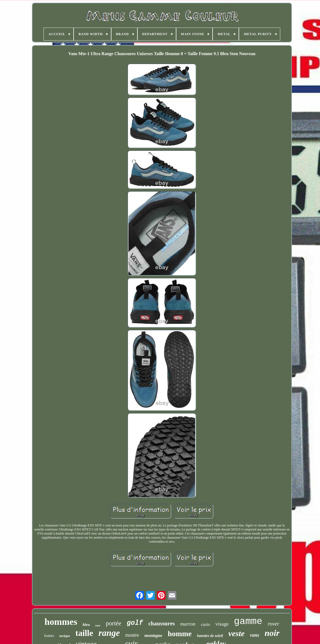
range (109, 633)
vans (255, 635)
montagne (153, 635)
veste (236, 633)
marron (188, 624)
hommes (61, 622)
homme (180, 634)
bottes (49, 636)
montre (132, 635)
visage (222, 624)
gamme (248, 622)
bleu (86, 625)
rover (274, 624)
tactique (65, 636)
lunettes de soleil (210, 636)
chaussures (162, 623)
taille (84, 633)
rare (98, 625)
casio (206, 624)
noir (272, 633)
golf (135, 623)
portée (113, 623)
